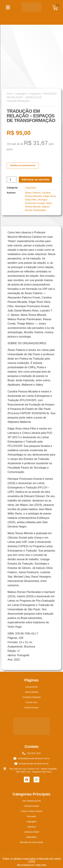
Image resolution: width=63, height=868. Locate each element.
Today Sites (41, 865)
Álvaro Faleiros (33, 193)
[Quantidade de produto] (12, 180)
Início (10, 94)
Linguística (35, 94)
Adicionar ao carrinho (35, 180)
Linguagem (21, 94)
